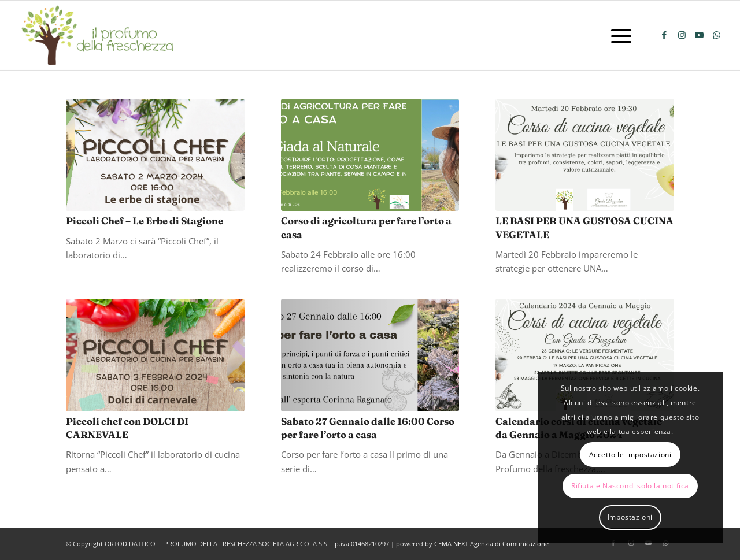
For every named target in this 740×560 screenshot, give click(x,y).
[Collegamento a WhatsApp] (716, 35)
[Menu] (617, 35)
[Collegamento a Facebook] (664, 35)
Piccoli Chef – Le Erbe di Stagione (145, 221)
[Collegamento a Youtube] (699, 35)
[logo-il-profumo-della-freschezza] (98, 35)
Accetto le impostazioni (630, 455)
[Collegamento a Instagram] (682, 35)
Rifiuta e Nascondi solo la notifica (630, 486)
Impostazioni (630, 517)
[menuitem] (617, 35)
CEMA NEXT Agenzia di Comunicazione (491, 544)
